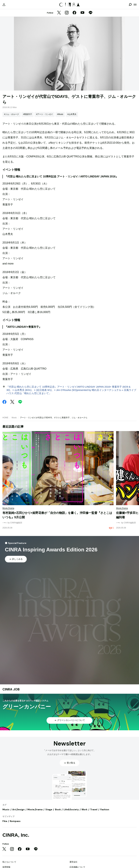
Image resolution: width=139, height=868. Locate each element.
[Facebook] (74, 13)
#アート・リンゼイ (45, 114)
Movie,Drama (35, 809)
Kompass (15, 821)
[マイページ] (4, 5)
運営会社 (73, 862)
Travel (94, 809)
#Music (60, 114)
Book (58, 809)
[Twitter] (59, 13)
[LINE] (90, 13)
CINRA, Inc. (16, 835)
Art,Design (18, 809)
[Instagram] (67, 13)
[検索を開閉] (130, 5)
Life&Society (71, 809)
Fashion (105, 809)
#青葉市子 (28, 114)
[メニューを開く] (135, 5)
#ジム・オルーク (12, 114)
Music (14, 418)
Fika (5, 821)
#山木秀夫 (72, 114)
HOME (5, 418)
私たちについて (9, 862)
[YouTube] (82, 13)
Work (84, 809)
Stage (49, 809)
